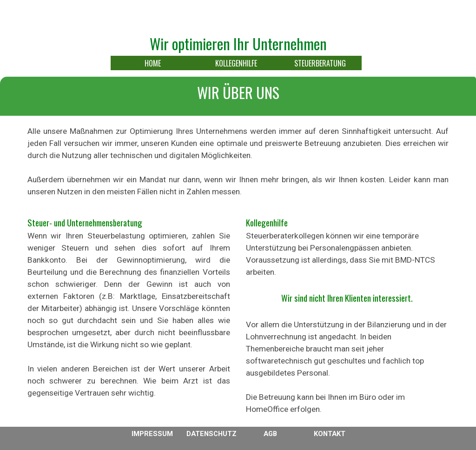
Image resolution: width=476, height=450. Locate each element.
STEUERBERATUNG (320, 63)
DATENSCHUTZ (212, 434)
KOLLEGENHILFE (236, 63)
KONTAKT (330, 434)
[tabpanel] (238, 99)
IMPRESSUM (152, 434)
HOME (153, 63)
